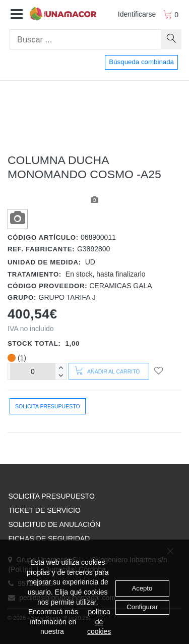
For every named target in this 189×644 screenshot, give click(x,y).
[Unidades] (33, 371)
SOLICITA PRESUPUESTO (51, 496)
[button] (17, 15)
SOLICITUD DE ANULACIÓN (54, 524)
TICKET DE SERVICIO (44, 510)
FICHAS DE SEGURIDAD (49, 539)
